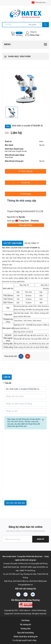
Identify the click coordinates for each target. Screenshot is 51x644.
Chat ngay (26, 194)
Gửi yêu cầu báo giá (15, 503)
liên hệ (42, 145)
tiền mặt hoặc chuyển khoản (16, 151)
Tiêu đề (8, 383)
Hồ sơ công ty (32, 243)
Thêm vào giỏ (26, 171)
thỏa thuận (9, 157)
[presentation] (26, 494)
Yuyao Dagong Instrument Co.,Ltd (25, 211)
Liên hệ (26, 183)
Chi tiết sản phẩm (13, 243)
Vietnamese (40, 2)
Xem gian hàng (26, 225)
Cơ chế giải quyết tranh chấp (24, 640)
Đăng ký (41, 539)
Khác (41, 141)
